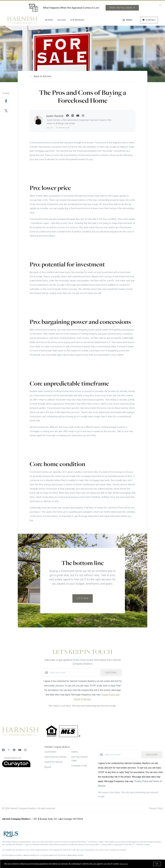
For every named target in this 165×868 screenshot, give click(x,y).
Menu (128, 20)
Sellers (62, 20)
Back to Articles (43, 76)
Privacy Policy (156, 808)
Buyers (49, 20)
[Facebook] (3, 750)
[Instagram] (25, 750)
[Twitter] (9, 750)
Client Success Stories (56, 757)
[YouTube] (20, 750)
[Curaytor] (16, 766)
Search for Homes (54, 762)
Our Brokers (77, 20)
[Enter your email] (74, 673)
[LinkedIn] (14, 750)
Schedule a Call (79, 766)
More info (124, 864)
